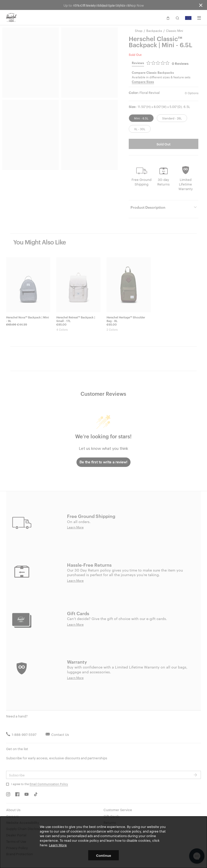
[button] (168, 18)
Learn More (58, 845)
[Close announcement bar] (201, 5)
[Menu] (199, 18)
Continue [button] (104, 855)
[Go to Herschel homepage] (11, 18)
